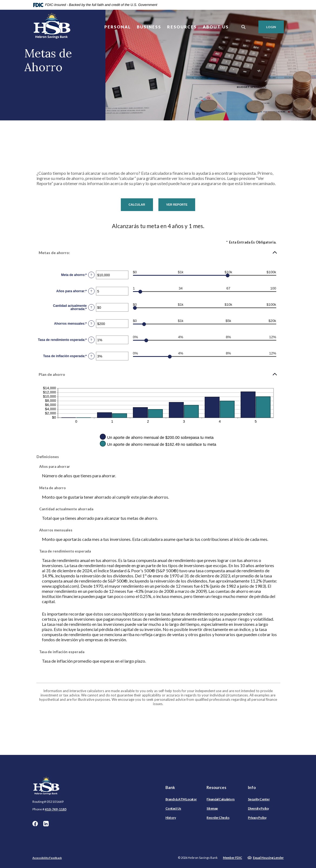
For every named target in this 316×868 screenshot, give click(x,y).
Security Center (259, 799)
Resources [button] (182, 27)
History (171, 818)
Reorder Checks (218, 818)
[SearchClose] (244, 27)
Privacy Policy (257, 818)
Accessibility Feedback (47, 858)
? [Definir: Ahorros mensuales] (91, 324)
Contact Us (173, 808)
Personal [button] (118, 27)
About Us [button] (216, 27)
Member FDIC (233, 858)
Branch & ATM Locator (181, 799)
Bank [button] (170, 787)
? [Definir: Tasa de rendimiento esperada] (91, 340)
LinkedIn (46, 824)
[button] (158, 252)
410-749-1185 (56, 809)
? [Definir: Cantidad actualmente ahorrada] (91, 307)
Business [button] (149, 27)
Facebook (35, 824)
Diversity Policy (258, 808)
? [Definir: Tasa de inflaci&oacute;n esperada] (91, 356)
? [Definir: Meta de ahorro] (91, 275)
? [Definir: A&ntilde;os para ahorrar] (91, 291)
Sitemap (212, 808)
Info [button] (252, 787)
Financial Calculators (221, 799)
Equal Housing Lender (268, 858)
